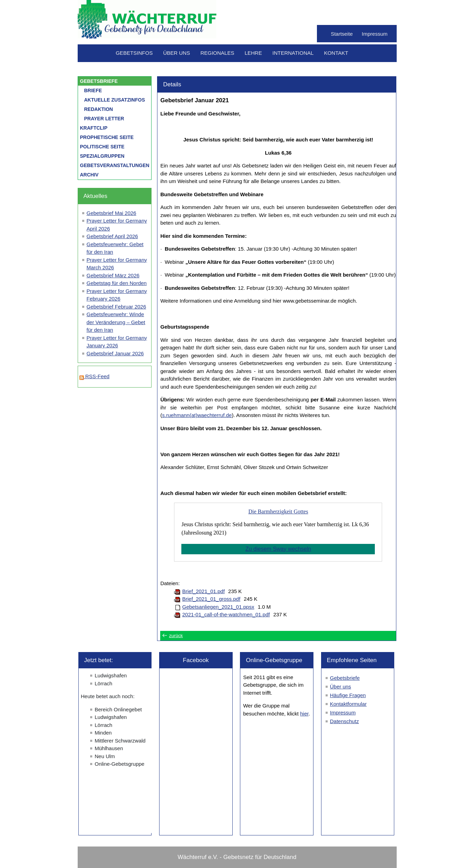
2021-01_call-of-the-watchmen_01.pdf (226, 614)
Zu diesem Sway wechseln (278, 549)
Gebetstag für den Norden (117, 283)
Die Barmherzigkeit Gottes (278, 511)
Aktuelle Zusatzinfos (115, 100)
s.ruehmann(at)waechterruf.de (197, 415)
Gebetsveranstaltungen (115, 165)
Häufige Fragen (348, 695)
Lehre (253, 53)
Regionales (217, 53)
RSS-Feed (94, 376)
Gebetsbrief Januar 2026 (115, 353)
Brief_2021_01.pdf (203, 591)
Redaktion (99, 109)
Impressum (374, 34)
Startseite (342, 34)
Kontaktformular (348, 704)
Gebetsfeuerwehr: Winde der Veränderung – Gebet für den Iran (116, 322)
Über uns (176, 53)
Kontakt (336, 53)
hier (304, 714)
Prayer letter (104, 119)
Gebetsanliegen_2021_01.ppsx (218, 607)
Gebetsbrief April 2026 (112, 236)
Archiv (89, 175)
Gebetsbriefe (99, 81)
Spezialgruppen (102, 156)
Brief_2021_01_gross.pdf (211, 599)
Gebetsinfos (134, 53)
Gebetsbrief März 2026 (113, 275)
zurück (176, 636)
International (293, 53)
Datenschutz (344, 721)
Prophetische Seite (107, 137)
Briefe (93, 90)
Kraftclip (94, 128)
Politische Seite (102, 147)
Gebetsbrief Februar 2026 (117, 307)
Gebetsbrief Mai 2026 (111, 213)
